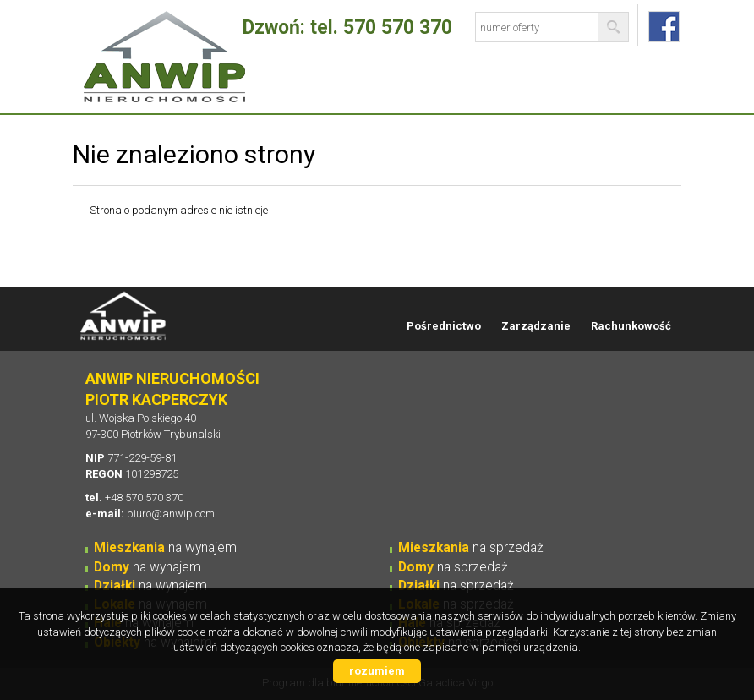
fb (664, 27)
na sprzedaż (471, 548)
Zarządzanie (536, 326)
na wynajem (165, 548)
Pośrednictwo (444, 326)
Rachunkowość (631, 326)
